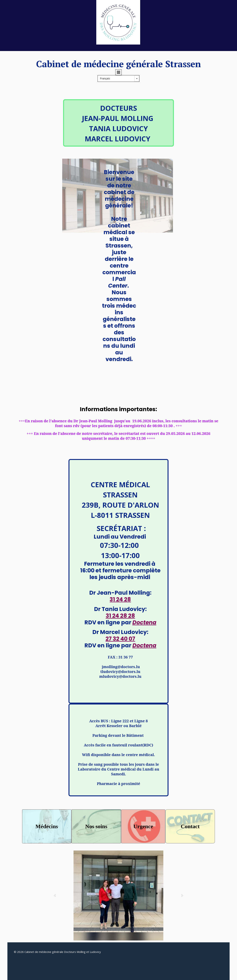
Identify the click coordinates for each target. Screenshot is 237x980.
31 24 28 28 (120, 616)
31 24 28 (120, 599)
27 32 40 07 (120, 639)
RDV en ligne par (120, 622)
